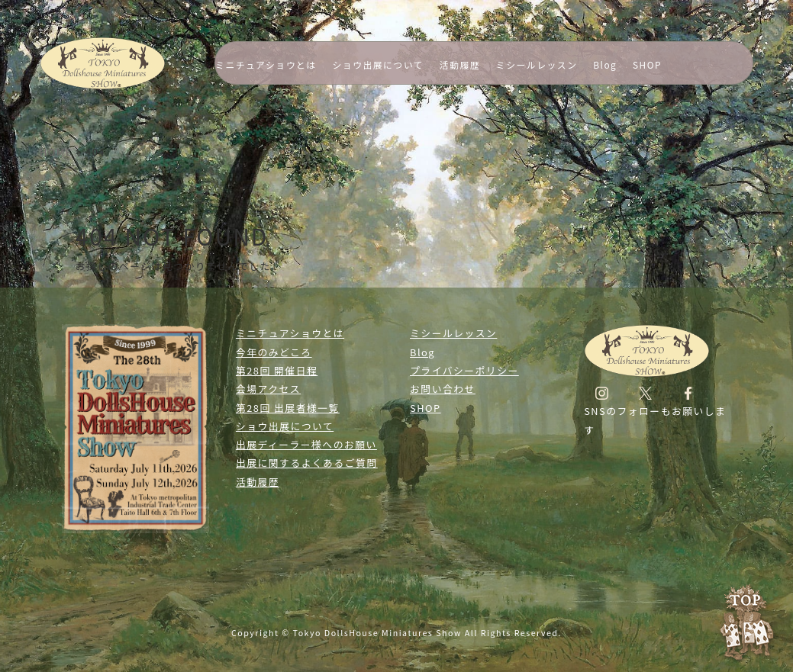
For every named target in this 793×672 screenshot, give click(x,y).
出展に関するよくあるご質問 (307, 463)
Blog (605, 64)
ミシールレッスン (537, 64)
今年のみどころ (274, 352)
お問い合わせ (443, 389)
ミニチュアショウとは (266, 64)
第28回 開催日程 (277, 370)
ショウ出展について (378, 64)
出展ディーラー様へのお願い (306, 444)
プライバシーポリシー (464, 370)
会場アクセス (268, 389)
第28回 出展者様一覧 (288, 408)
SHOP (647, 64)
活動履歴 (460, 64)
